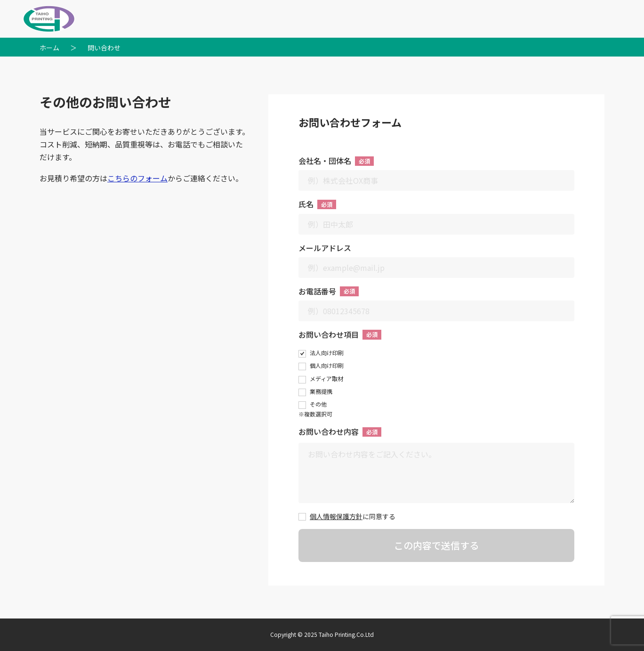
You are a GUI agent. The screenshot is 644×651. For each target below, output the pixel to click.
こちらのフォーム (137, 178)
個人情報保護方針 (336, 516)
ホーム (49, 48)
